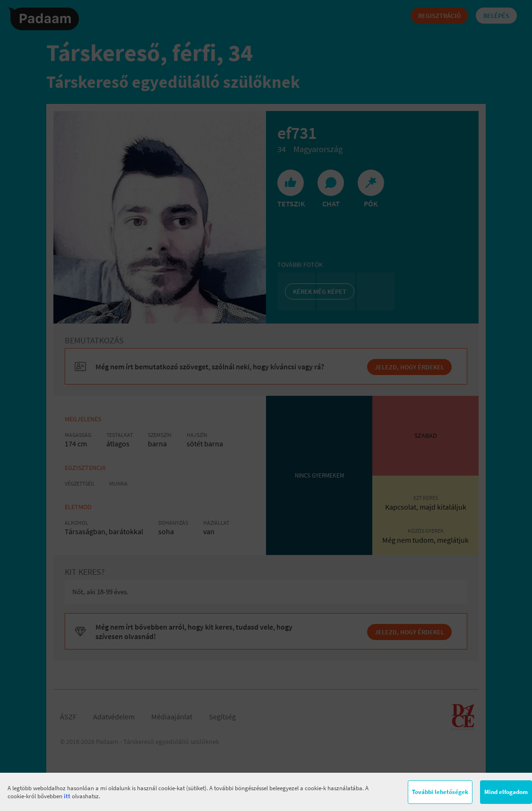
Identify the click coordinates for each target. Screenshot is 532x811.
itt (67, 796)
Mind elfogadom (506, 792)
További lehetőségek (440, 792)
